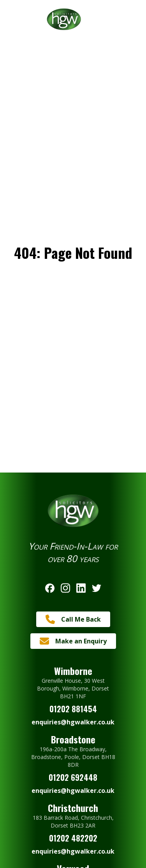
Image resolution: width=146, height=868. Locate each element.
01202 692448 (73, 777)
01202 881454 (73, 709)
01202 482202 (73, 838)
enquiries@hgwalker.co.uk (73, 722)
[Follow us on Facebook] (50, 588)
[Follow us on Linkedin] (81, 588)
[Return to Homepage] (73, 19)
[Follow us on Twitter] (97, 588)
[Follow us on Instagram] (65, 588)
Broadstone (73, 739)
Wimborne (73, 671)
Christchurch (73, 808)
